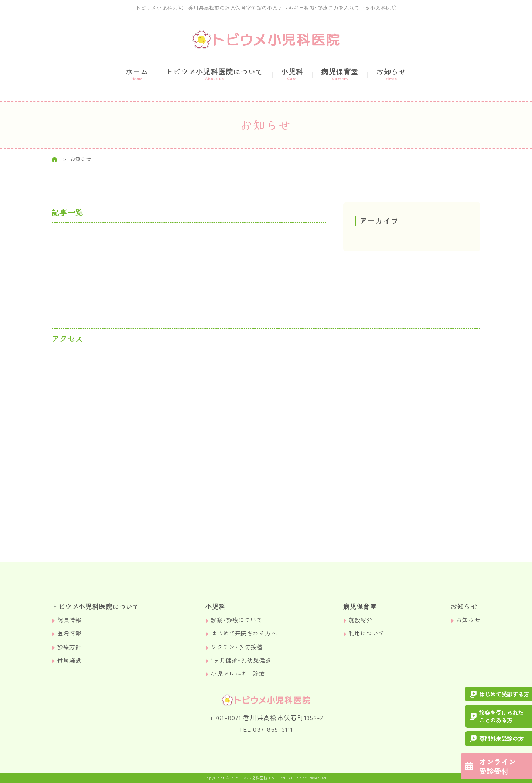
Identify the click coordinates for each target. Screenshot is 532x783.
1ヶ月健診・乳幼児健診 (241, 660)
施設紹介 (361, 620)
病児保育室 (340, 74)
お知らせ (391, 74)
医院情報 (69, 633)
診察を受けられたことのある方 (497, 716)
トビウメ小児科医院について (215, 74)
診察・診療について (237, 620)
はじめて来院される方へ (244, 633)
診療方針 (69, 647)
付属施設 (69, 660)
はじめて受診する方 (500, 693)
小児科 (292, 74)
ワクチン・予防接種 (237, 647)
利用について (367, 633)
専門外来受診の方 (497, 738)
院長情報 (69, 620)
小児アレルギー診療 (238, 673)
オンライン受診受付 (495, 766)
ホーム (137, 74)
